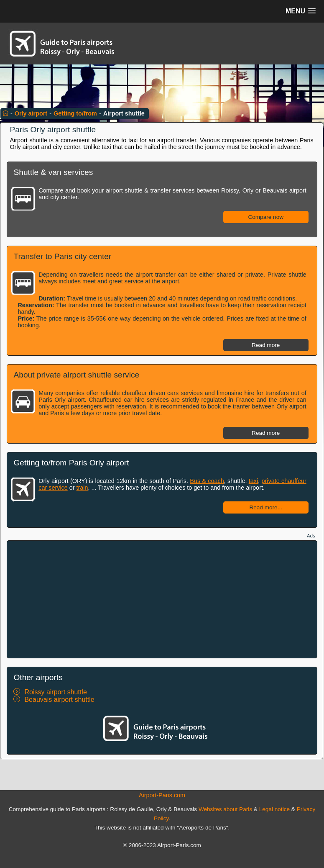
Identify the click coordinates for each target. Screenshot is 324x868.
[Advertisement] (162, 599)
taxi (253, 481)
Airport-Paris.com (162, 795)
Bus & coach (207, 481)
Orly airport (31, 113)
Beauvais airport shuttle (59, 700)
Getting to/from (75, 113)
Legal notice (274, 809)
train (82, 488)
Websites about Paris (225, 809)
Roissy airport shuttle (55, 692)
